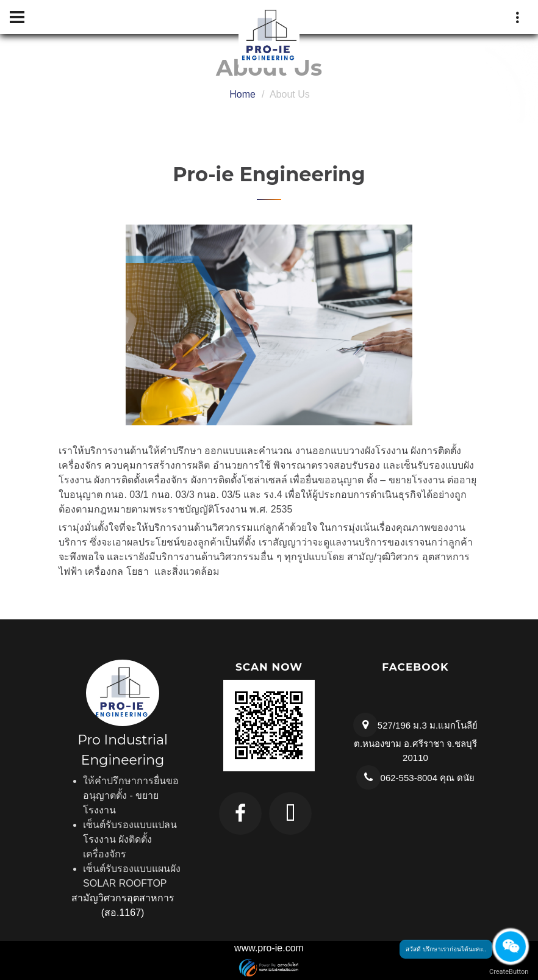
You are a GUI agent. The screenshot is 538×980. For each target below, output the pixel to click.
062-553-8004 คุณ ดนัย (428, 778)
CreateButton (508, 972)
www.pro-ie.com (269, 948)
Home (242, 94)
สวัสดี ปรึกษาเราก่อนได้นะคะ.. (446, 949)
